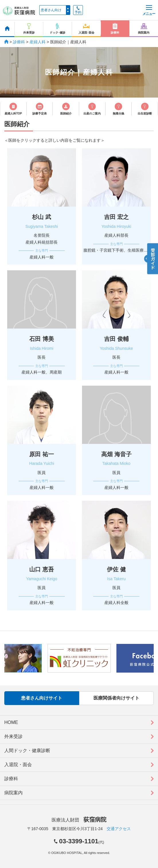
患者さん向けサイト (42, 698)
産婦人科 (38, 42)
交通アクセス (119, 829)
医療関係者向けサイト (116, 698)
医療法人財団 (79, 820)
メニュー (149, 10)
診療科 (19, 42)
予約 (78, 10)
